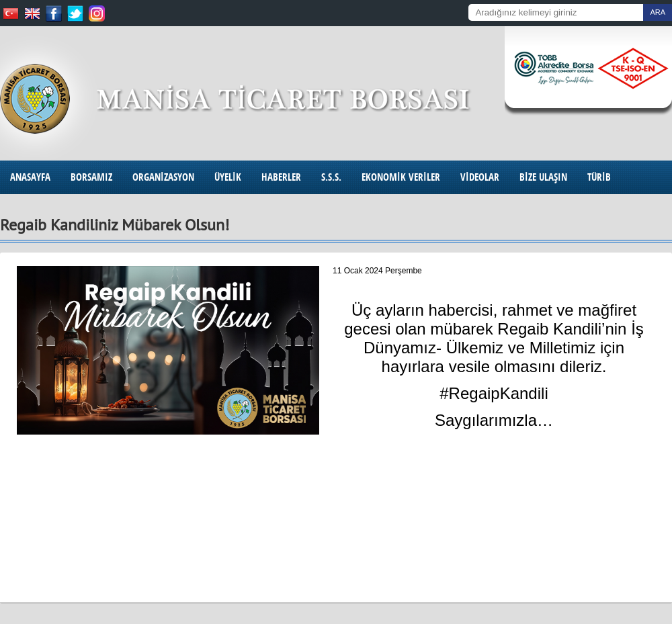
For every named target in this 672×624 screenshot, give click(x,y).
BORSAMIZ (91, 177)
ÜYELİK (228, 177)
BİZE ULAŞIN (543, 177)
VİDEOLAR (480, 177)
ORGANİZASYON (163, 177)
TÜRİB (599, 177)
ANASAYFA (30, 177)
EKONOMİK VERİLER (401, 177)
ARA (658, 12)
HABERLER (281, 177)
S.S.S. (331, 177)
